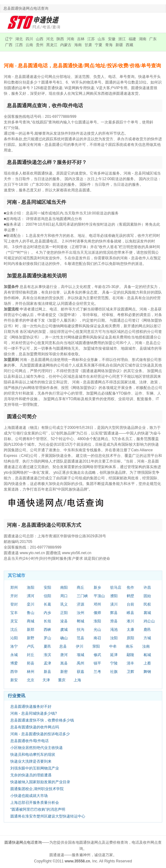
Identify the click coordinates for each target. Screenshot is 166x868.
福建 (132, 39)
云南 (29, 45)
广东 (153, 39)
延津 (114, 655)
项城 (81, 655)
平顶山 (99, 596)
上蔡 (147, 663)
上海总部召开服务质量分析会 (35, 803)
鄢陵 (130, 655)
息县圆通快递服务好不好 (31, 707)
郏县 (31, 663)
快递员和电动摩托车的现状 (33, 755)
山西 (40, 39)
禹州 (81, 663)
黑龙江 (52, 45)
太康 (130, 630)
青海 (109, 45)
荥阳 (96, 646)
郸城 (81, 621)
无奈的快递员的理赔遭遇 (31, 775)
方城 (147, 638)
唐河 (64, 655)
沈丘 (14, 630)
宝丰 (14, 613)
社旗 (114, 672)
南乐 (129, 646)
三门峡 (82, 596)
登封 (14, 604)
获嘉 (81, 672)
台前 (130, 604)
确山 (64, 638)
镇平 (97, 663)
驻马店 (116, 587)
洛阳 (31, 587)
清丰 (130, 663)
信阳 (47, 596)
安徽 (112, 39)
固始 (147, 596)
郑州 (14, 587)
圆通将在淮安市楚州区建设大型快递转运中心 (48, 816)
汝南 (146, 646)
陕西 (60, 39)
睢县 (130, 613)
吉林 (81, 39)
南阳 (64, 587)
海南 (78, 45)
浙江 (122, 39)
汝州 (81, 613)
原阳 (130, 638)
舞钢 (147, 672)
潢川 (114, 604)
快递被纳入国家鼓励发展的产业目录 (40, 782)
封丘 (31, 655)
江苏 (91, 39)
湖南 (143, 39)
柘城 (147, 655)
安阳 (47, 587)
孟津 (47, 663)
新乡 (97, 587)
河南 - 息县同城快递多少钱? (34, 713)
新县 (47, 672)
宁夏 (99, 45)
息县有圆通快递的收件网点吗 (35, 727)
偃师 (97, 613)
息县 (63, 646)
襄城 (147, 613)
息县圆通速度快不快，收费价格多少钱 (42, 720)
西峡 (47, 630)
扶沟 (81, 630)
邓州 (97, 604)
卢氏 (31, 646)
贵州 (40, 45)
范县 (81, 638)
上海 (77, 680)
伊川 (80, 646)
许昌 (147, 587)
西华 (14, 672)
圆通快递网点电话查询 (23, 842)
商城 (31, 621)
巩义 (64, 604)
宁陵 (114, 663)
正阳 (64, 613)
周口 (64, 596)
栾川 (31, 604)
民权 (147, 604)
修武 (97, 655)
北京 (31, 680)
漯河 (31, 596)
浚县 (64, 621)
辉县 (114, 613)
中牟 (113, 646)
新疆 (119, 45)
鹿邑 (147, 630)
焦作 (130, 587)
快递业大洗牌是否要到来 (31, 761)
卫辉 (130, 672)
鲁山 (31, 613)
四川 (29, 39)
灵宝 (14, 621)
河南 (71, 39)
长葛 (47, 604)
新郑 (31, 630)
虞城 (64, 630)
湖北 (19, 39)
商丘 (81, 587)
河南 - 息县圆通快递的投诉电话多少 (40, 734)
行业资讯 (17, 696)
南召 (97, 638)
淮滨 (47, 655)
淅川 (130, 621)
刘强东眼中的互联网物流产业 (35, 768)
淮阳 (97, 621)
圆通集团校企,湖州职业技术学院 (37, 789)
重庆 (62, 680)
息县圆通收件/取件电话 (29, 741)
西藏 (129, 45)
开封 (14, 596)
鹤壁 (130, 596)
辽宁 (9, 39)
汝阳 (114, 638)
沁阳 (14, 638)
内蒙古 (66, 45)
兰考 (97, 672)
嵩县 (64, 663)
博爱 (14, 663)
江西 (19, 45)
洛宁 (14, 646)
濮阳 (114, 596)
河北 (50, 39)
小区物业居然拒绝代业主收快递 (37, 748)
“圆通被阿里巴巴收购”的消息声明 (38, 809)
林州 (31, 672)
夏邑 (47, 646)
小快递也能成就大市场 (29, 796)
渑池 (114, 630)
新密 (64, 672)
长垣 (47, 621)
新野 (31, 638)
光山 (97, 630)
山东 (101, 39)
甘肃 (88, 45)
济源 (81, 604)
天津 (46, 680)
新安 (14, 680)
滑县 (114, 621)
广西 (9, 45)
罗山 (47, 638)
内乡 (47, 613)
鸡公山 (149, 621)
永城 (14, 655)
